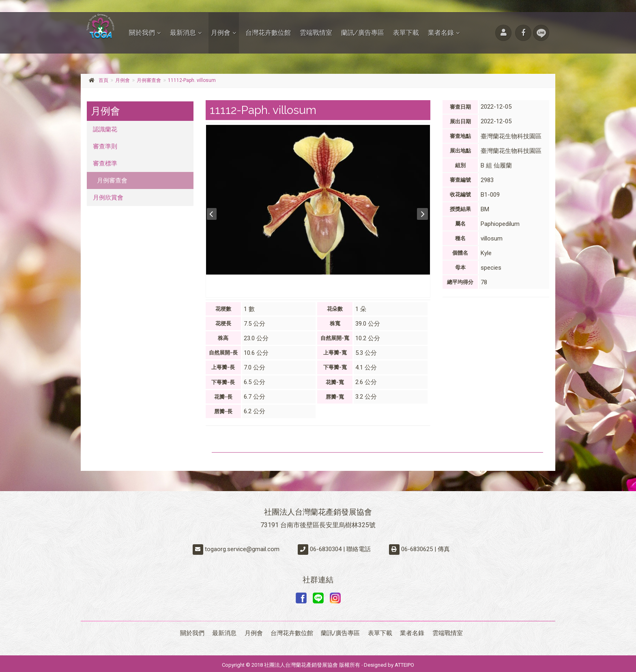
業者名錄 (441, 33)
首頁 (103, 80)
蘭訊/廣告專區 (363, 33)
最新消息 (183, 33)
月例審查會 (149, 80)
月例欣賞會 (108, 198)
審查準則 (105, 146)
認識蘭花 (105, 129)
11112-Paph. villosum (192, 80)
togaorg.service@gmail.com (242, 549)
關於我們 (142, 33)
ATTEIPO (404, 662)
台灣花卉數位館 (268, 33)
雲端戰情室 (316, 33)
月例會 (221, 33)
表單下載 (406, 33)
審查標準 (105, 163)
